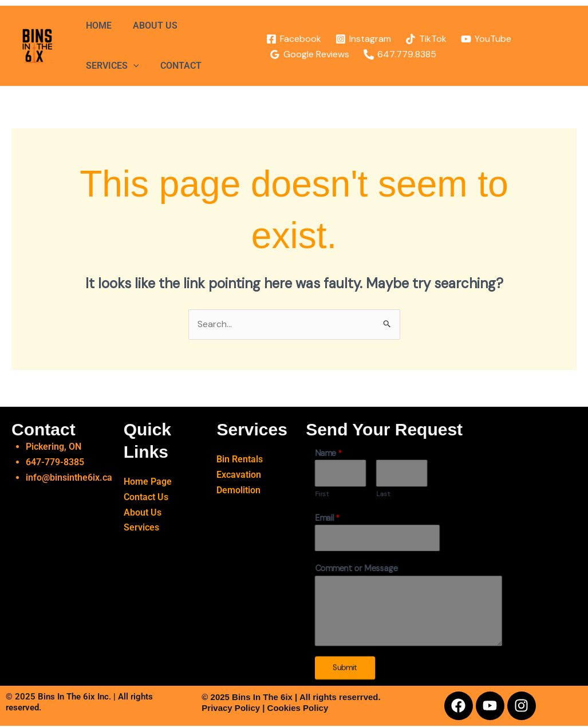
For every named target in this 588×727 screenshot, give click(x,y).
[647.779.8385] (394, 54)
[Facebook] (288, 39)
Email (327, 519)
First (322, 494)
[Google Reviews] (304, 54)
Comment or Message (356, 570)
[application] (132, 66)
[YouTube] (481, 39)
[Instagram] (358, 39)
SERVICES (111, 66)
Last (383, 494)
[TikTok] (421, 39)
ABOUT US (151, 25)
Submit (345, 669)
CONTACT (176, 66)
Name (329, 453)
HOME (97, 25)
